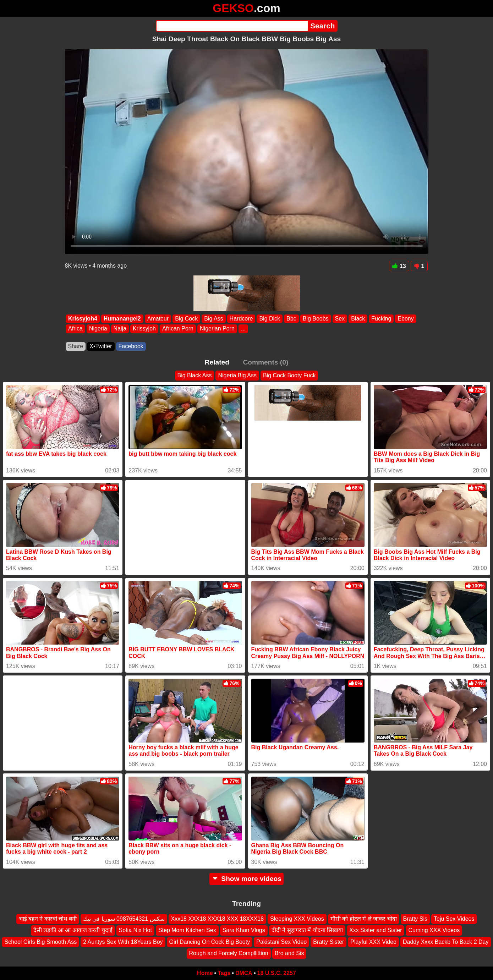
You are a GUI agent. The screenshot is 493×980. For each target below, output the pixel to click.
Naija (120, 329)
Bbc (291, 319)
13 (399, 266)
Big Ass (213, 319)
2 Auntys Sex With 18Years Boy (123, 942)
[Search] (232, 26)
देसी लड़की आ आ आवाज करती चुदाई (73, 930)
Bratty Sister (328, 942)
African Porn (177, 329)
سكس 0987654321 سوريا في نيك (124, 919)
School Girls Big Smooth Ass (40, 942)
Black (358, 319)
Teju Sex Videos (454, 919)
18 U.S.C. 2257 (277, 973)
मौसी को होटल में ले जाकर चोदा (364, 919)
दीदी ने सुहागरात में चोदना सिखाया (307, 930)
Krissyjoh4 (83, 319)
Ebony (406, 319)
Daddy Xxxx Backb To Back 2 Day (446, 942)
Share (76, 346)
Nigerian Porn (217, 329)
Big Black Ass (195, 375)
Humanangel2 (122, 319)
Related (217, 362)
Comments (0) (265, 362)
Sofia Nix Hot (135, 930)
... (243, 329)
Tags (224, 973)
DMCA (244, 973)
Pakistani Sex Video (281, 942)
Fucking (381, 319)
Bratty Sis (415, 919)
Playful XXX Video (373, 942)
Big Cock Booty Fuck (289, 375)
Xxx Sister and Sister (376, 930)
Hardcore (241, 319)
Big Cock (186, 319)
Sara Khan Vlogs (244, 930)
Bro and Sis (289, 953)
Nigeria (98, 329)
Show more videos (246, 879)
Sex (340, 319)
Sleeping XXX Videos (297, 919)
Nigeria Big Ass (237, 375)
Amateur (158, 319)
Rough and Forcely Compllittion (229, 953)
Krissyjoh (144, 329)
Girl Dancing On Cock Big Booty (210, 942)
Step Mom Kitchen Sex (187, 930)
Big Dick (270, 319)
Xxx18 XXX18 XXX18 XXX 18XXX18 (218, 919)
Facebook (131, 346)
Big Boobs (315, 319)
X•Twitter (101, 346)
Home (205, 973)
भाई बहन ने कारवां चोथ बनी (48, 919)
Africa (75, 329)
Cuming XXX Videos (434, 930)
